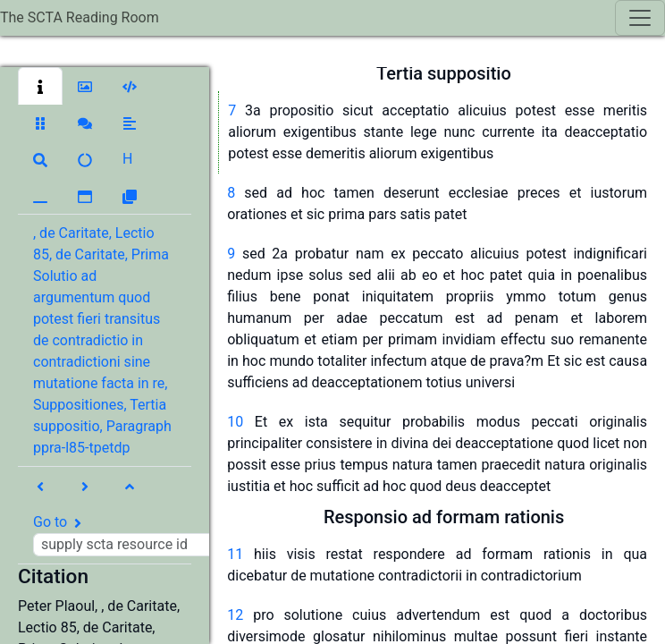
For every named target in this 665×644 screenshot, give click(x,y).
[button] (40, 86)
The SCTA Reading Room (80, 17)
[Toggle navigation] (640, 18)
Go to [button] (132, 535)
